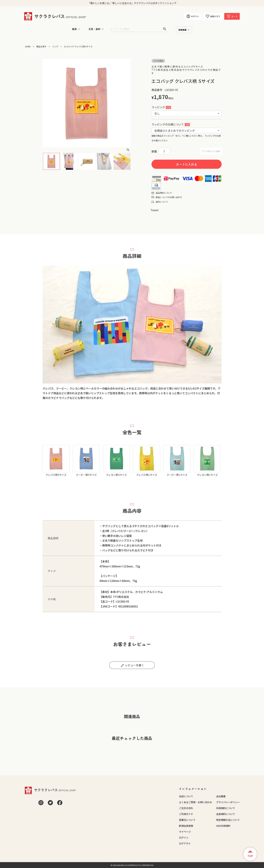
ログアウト (185, 843)
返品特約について (164, 193)
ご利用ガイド (186, 814)
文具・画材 (94, 29)
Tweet (155, 210)
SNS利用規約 (223, 826)
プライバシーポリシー (228, 802)
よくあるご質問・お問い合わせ (195, 802)
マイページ (185, 832)
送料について (162, 202)
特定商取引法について (228, 820)
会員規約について (226, 814)
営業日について (187, 820)
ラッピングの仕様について (171, 124)
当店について (186, 796)
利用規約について (226, 808)
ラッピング (161, 107)
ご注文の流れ (186, 808)
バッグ (55, 46)
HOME (28, 46)
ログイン (184, 838)
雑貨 (74, 29)
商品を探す (41, 46)
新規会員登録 (186, 826)
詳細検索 (183, 30)
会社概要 (221, 796)
